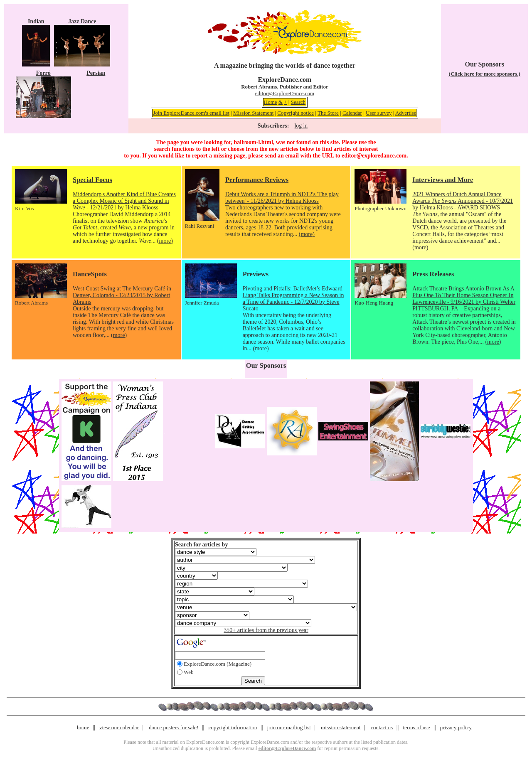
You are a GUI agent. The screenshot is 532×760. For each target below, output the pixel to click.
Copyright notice (296, 113)
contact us (382, 727)
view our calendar (119, 727)
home (83, 727)
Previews (256, 274)
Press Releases (433, 274)
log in (301, 126)
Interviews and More (443, 180)
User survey (379, 113)
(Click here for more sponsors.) (485, 74)
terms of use (416, 727)
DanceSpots (90, 274)
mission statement (341, 727)
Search (298, 102)
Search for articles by (201, 545)
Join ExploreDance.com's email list (191, 113)
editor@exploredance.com (374, 156)
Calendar (352, 113)
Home (271, 102)
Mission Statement (253, 113)
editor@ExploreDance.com (285, 93)
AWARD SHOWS (479, 208)
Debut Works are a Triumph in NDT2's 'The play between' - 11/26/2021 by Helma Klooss (282, 198)
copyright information (233, 727)
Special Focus (92, 180)
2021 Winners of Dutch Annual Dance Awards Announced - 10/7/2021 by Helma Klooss (463, 201)
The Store (328, 113)
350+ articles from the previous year (266, 630)
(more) (165, 241)
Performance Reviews (257, 180)
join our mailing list (289, 727)
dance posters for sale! (174, 727)
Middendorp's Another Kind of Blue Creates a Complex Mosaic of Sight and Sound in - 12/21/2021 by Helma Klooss (124, 201)
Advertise (406, 113)
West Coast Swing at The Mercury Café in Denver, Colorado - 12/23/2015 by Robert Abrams (122, 295)
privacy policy (456, 727)
